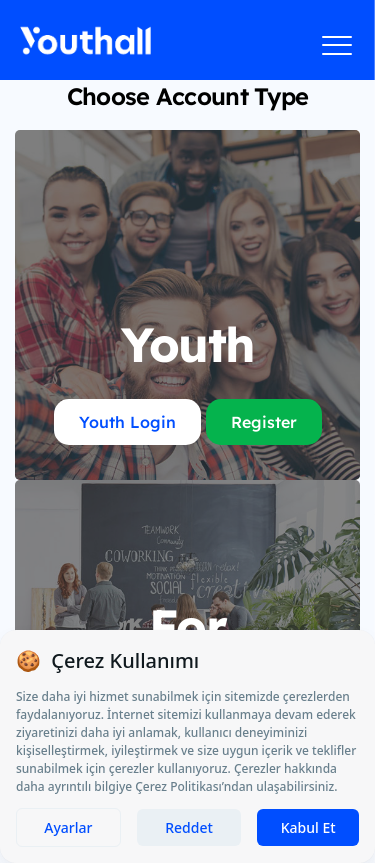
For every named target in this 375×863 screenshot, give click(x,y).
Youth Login (127, 422)
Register (264, 422)
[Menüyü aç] (337, 45)
